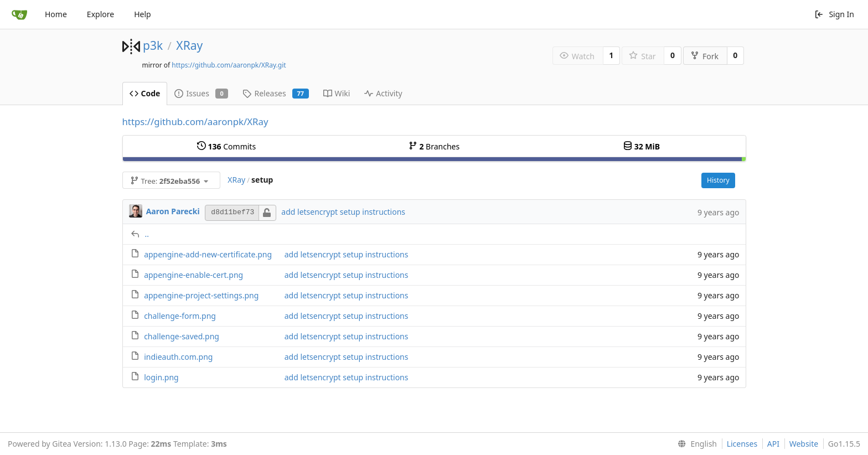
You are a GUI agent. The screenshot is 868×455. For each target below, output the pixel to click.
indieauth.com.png (178, 357)
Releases (275, 93)
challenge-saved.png (182, 336)
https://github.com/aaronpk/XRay (195, 121)
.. (147, 234)
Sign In (834, 14)
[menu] (695, 444)
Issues (201, 93)
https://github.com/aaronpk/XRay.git (229, 65)
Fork (704, 56)
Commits (226, 146)
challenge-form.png (180, 316)
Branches (434, 146)
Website (804, 444)
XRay (189, 45)
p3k (153, 45)
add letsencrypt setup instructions (343, 212)
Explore (100, 14)
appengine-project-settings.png (201, 295)
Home (56, 14)
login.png (161, 377)
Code (145, 93)
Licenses (742, 444)
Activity (383, 93)
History (718, 180)
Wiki (337, 93)
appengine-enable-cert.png (193, 275)
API (773, 444)
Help (143, 14)
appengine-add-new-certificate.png (208, 254)
